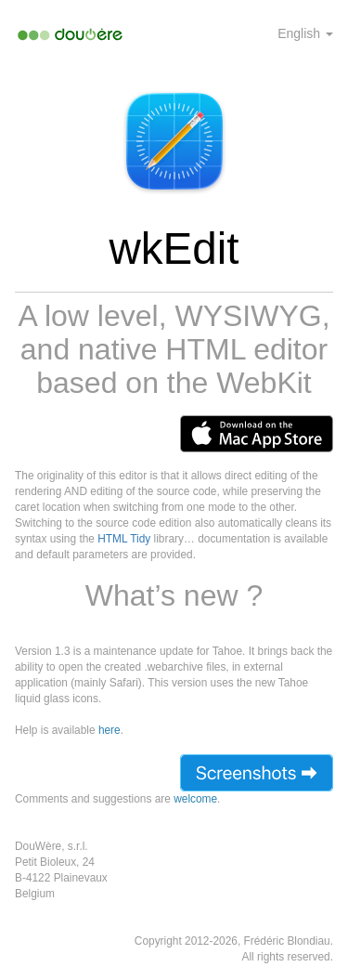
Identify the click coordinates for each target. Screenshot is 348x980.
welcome (195, 799)
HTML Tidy (124, 539)
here (110, 730)
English (305, 33)
